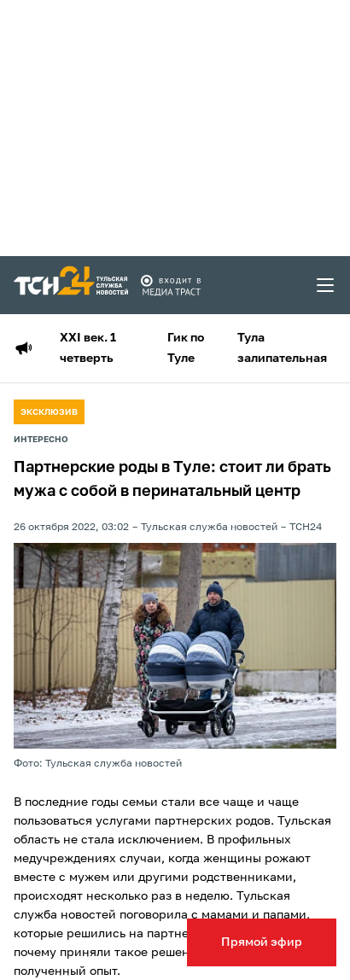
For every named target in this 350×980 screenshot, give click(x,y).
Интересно (41, 440)
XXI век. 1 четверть (88, 348)
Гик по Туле (186, 348)
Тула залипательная (282, 348)
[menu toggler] (326, 285)
